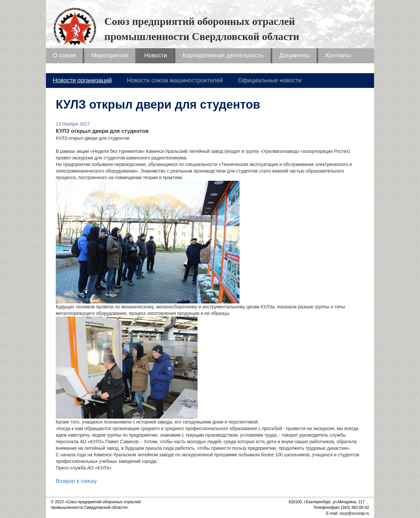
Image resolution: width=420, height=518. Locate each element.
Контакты (338, 55)
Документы (295, 55)
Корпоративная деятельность (223, 55)
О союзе (64, 55)
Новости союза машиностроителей (175, 80)
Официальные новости (270, 80)
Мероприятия (110, 55)
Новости (156, 55)
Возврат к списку (76, 481)
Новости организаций (82, 80)
